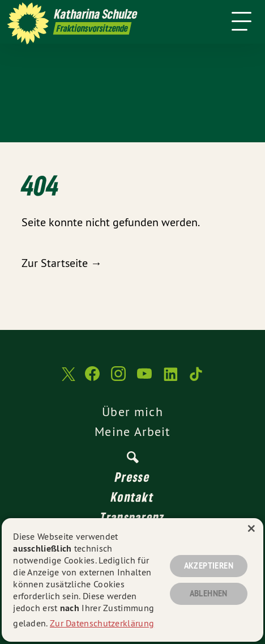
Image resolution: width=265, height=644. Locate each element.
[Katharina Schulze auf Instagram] (118, 379)
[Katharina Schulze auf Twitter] (67, 380)
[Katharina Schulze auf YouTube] (144, 379)
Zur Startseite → (62, 263)
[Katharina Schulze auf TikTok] (196, 379)
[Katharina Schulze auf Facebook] (92, 379)
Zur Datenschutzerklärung (102, 623)
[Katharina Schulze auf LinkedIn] (170, 379)
